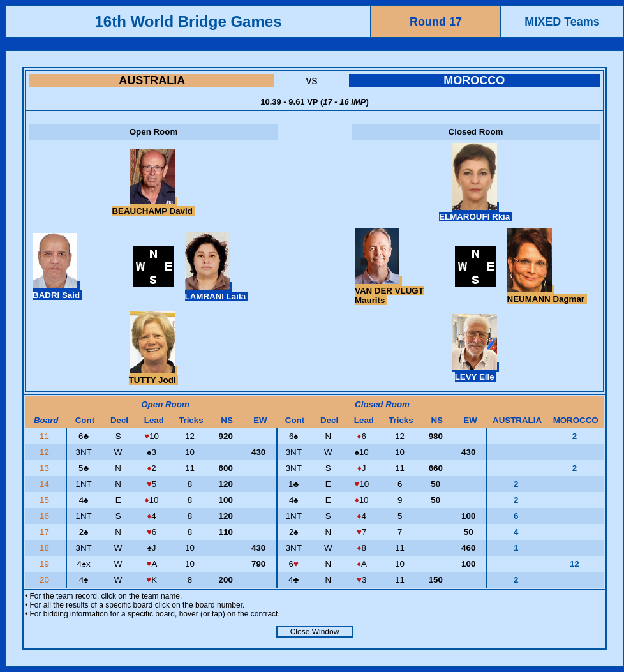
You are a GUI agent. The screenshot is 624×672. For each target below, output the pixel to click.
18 (46, 548)
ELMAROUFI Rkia (476, 212)
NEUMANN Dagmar (547, 294)
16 (46, 516)
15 (46, 500)
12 (46, 452)
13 (46, 468)
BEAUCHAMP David (153, 206)
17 (46, 532)
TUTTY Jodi (154, 375)
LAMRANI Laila (217, 292)
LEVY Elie (476, 372)
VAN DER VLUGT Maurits (389, 291)
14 (46, 484)
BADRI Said (57, 290)
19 (46, 564)
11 (46, 436)
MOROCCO (474, 80)
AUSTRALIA (152, 80)
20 (46, 580)
